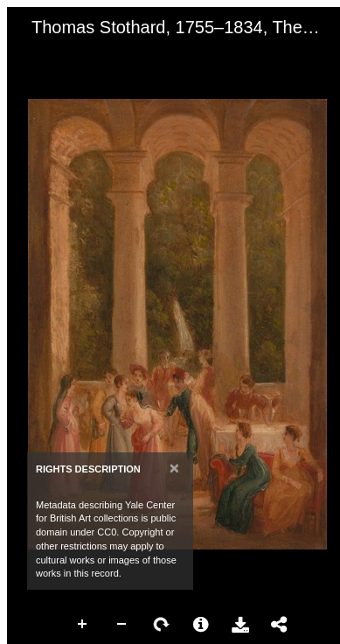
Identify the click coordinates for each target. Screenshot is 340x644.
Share (280, 625)
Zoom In (83, 625)
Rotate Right (162, 625)
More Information (201, 625)
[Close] (174, 468)
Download (240, 625)
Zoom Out (122, 625)
